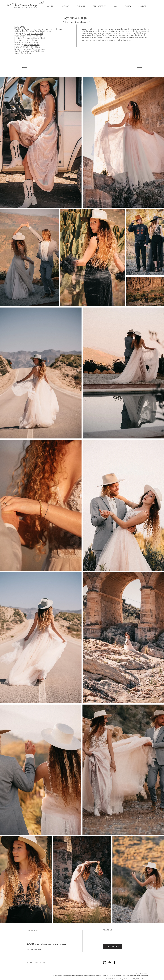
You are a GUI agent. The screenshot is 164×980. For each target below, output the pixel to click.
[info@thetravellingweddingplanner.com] (47, 944)
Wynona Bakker (34, 36)
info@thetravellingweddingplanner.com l (75, 976)
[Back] (24, 68)
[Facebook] (115, 963)
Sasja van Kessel (35, 34)
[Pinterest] (110, 963)
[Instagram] (105, 963)
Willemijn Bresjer (141, 979)
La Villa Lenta (31, 40)
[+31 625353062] (46, 949)
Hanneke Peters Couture (34, 49)
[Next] (140, 68)
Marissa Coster (31, 43)
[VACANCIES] (113, 947)
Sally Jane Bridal (32, 45)
